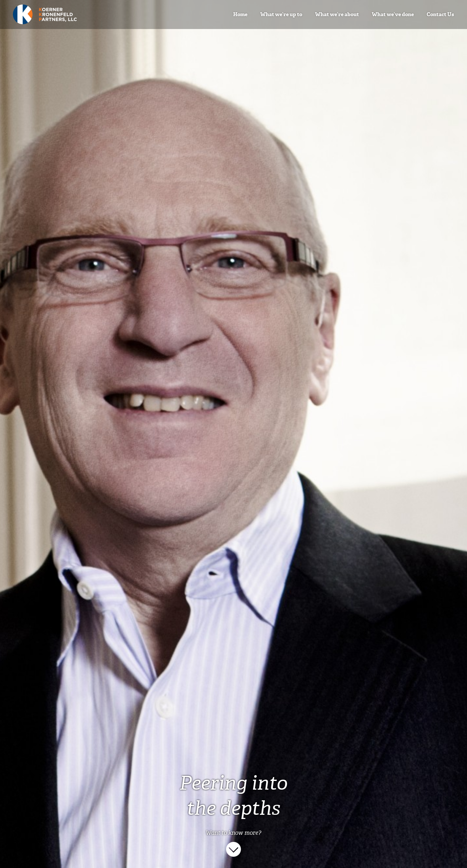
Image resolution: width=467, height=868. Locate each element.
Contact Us (440, 14)
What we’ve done (393, 14)
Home (240, 14)
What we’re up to (281, 14)
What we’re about (337, 14)
